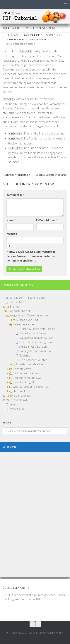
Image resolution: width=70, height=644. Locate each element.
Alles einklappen (37, 298)
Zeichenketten (22, 369)
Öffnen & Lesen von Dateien (37, 329)
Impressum (17, 409)
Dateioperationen (24, 324)
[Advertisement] (35, 513)
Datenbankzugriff (23, 382)
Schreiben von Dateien (34, 333)
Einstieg (14, 306)
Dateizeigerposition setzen (36, 338)
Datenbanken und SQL (27, 378)
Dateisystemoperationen (35, 351)
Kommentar (15, 195)
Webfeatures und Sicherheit (31, 387)
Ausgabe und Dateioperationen (29, 315)
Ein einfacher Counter (33, 360)
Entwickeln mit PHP (21, 400)
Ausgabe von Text (27, 320)
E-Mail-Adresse (47, 220)
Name (11, 220)
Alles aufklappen (13, 298)
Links (13, 404)
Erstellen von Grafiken (30, 364)
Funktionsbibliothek (18, 311)
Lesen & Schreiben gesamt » (52, 175)
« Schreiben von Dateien (16, 175)
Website (12, 234)
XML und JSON (22, 391)
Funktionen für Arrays (26, 373)
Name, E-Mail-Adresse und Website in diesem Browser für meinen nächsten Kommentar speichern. (31, 256)
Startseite (16, 302)
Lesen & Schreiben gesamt (36, 342)
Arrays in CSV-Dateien (33, 346)
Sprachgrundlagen (21, 395)
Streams (25, 355)
